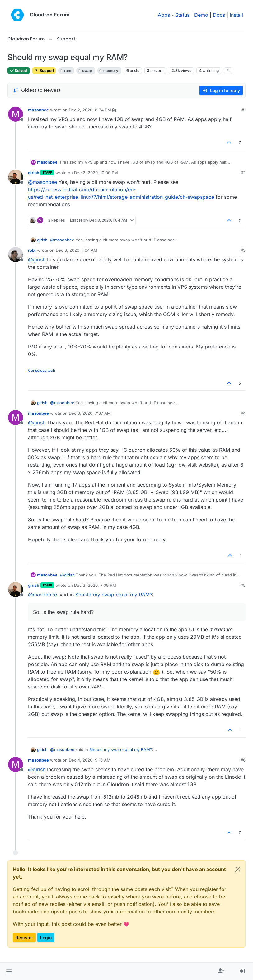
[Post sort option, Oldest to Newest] (37, 90)
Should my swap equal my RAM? (114, 595)
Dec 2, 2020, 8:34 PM (90, 110)
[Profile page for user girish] (16, 177)
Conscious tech (42, 370)
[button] (9, 971)
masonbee (38, 110)
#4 (243, 413)
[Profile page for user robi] (16, 254)
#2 (243, 173)
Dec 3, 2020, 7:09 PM (95, 585)
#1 (244, 110)
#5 (243, 585)
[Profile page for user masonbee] (16, 114)
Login (46, 938)
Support (44, 70)
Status (182, 15)
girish (34, 173)
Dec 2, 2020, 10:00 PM (96, 173)
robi (32, 250)
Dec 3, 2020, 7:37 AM (90, 413)
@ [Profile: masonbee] (42, 182)
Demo (201, 15)
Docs (219, 15)
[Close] (238, 869)
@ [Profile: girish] (37, 259)
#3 (243, 250)
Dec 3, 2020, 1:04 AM (77, 250)
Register (24, 938)
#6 (243, 760)
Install (236, 15)
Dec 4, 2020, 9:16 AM (90, 760)
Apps (164, 15)
